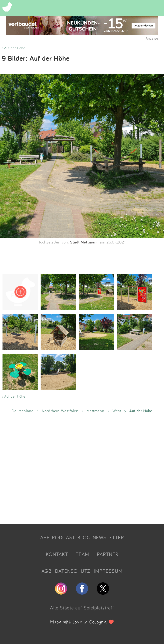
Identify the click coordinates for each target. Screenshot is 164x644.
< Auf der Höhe (13, 48)
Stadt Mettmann (84, 242)
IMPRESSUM (108, 571)
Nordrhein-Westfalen (60, 411)
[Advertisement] (82, 468)
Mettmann (95, 411)
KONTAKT (57, 554)
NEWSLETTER (108, 537)
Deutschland (23, 411)
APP (45, 537)
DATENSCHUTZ (73, 571)
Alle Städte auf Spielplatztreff (82, 608)
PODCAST (63, 537)
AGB (46, 571)
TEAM (82, 554)
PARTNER (108, 554)
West (117, 411)
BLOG (84, 537)
